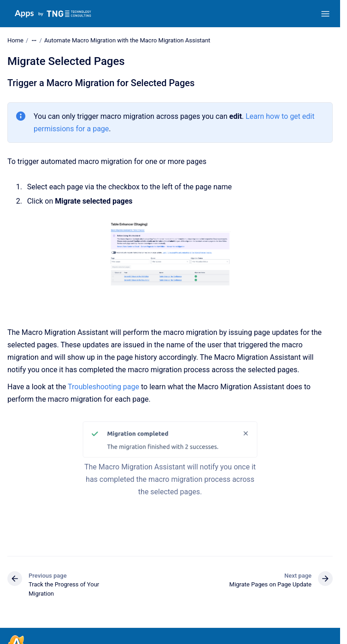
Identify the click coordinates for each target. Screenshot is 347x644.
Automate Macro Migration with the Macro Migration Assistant (127, 40)
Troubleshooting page (103, 387)
